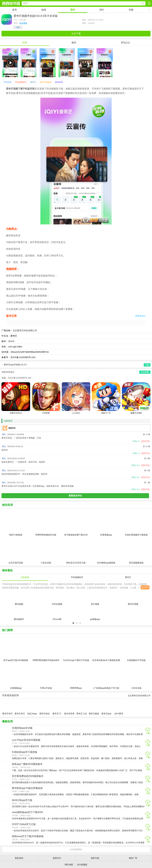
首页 (15, 10)
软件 (73, 10)
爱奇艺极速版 (46, 82)
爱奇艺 (33, 82)
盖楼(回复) (146, 441)
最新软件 (57, 858)
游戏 (44, 10)
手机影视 (7, 82)
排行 (102, 10)
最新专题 (95, 858)
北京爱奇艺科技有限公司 (25, 330)
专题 (131, 10)
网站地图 (69, 865)
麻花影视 (59, 82)
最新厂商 (133, 858)
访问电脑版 (82, 865)
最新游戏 (19, 858)
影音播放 (23, 23)
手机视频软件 (21, 82)
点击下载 (76, 34)
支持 (136, 441)
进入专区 (145, 587)
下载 (148, 733)
